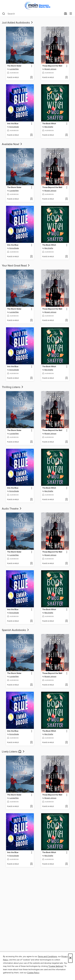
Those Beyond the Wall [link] (52, 66)
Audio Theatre (12, 509)
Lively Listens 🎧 (13, 752)
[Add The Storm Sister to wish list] (31, 78)
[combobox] (32, 14)
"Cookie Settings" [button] (56, 966)
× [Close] (70, 958)
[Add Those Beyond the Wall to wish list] (66, 78)
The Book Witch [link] (49, 124)
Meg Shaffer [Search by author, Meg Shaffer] (49, 127)
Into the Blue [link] (13, 124)
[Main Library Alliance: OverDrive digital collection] (37, 5)
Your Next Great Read (16, 266)
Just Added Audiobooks (18, 23)
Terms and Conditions (47, 957)
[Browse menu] (71, 14)
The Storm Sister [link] (14, 66)
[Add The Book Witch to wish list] (66, 135)
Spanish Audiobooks (16, 630)
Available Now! (12, 144)
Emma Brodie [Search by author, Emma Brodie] (14, 127)
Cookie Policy (33, 973)
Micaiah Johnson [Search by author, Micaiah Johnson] (50, 69)
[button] (32, 66)
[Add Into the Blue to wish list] (31, 135)
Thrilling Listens (13, 387)
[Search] (4, 14)
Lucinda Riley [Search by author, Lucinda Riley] (14, 69)
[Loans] (66, 14)
